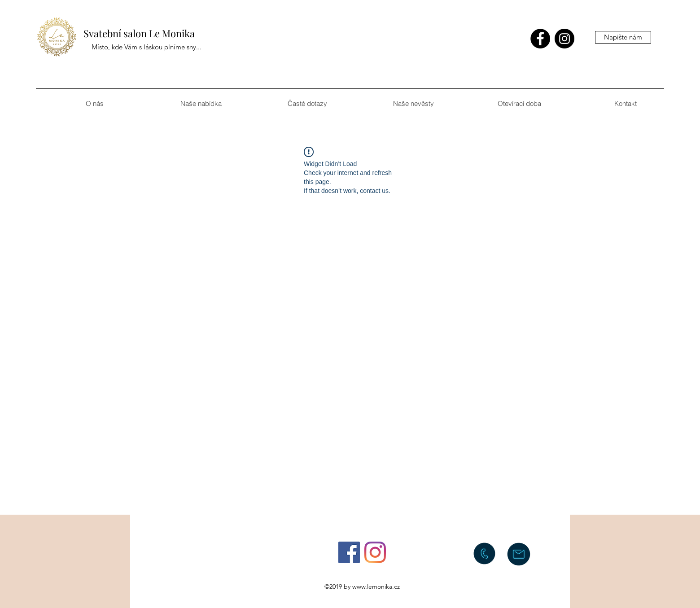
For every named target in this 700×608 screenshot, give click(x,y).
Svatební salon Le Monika (139, 33)
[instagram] (564, 39)
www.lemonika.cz (376, 586)
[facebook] (540, 39)
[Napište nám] (623, 37)
